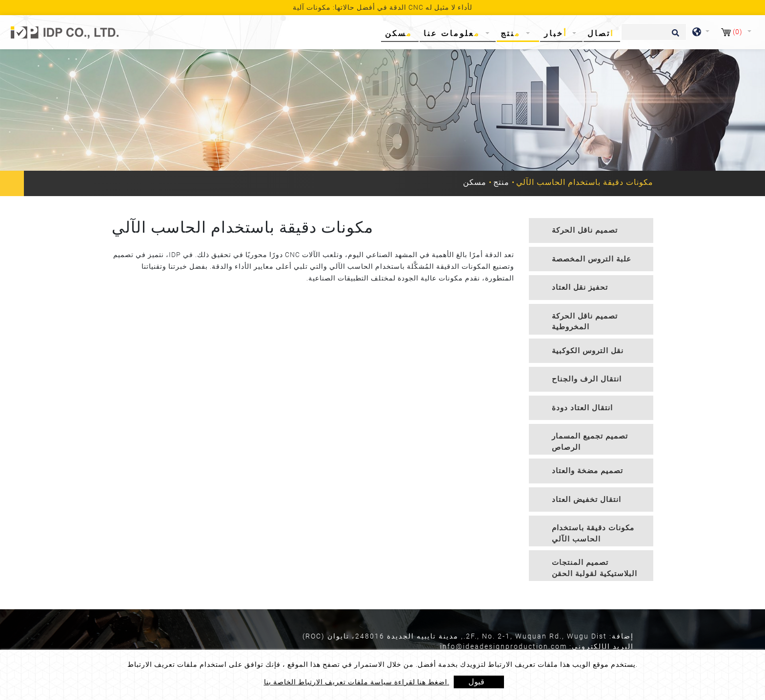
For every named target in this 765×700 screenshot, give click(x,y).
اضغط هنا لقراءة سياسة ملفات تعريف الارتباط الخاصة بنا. (357, 682)
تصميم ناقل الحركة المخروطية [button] (585, 322)
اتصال (601, 33)
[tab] (591, 230)
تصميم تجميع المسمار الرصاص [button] (590, 442)
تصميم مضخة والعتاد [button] (587, 471)
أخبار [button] (557, 33)
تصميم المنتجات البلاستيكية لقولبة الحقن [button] (594, 568)
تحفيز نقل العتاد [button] (580, 287)
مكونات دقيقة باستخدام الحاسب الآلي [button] (593, 533)
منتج (501, 182)
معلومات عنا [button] (453, 33)
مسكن (401, 33)
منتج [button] (512, 33)
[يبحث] (654, 32)
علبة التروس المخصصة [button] (592, 259)
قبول (476, 682)
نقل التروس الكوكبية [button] (588, 351)
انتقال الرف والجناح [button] (587, 379)
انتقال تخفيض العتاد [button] (586, 500)
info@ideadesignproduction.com (503, 646)
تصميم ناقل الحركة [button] (585, 230)
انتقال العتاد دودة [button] (582, 408)
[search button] (674, 36)
